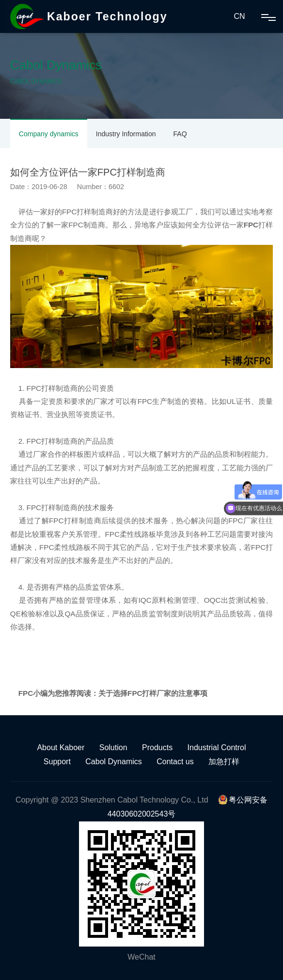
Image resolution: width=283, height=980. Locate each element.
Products (157, 747)
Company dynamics (49, 134)
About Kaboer (61, 747)
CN (239, 16)
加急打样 (224, 762)
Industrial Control (217, 747)
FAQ (180, 134)
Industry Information (126, 134)
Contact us (175, 762)
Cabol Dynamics (113, 762)
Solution (113, 747)
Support (57, 762)
